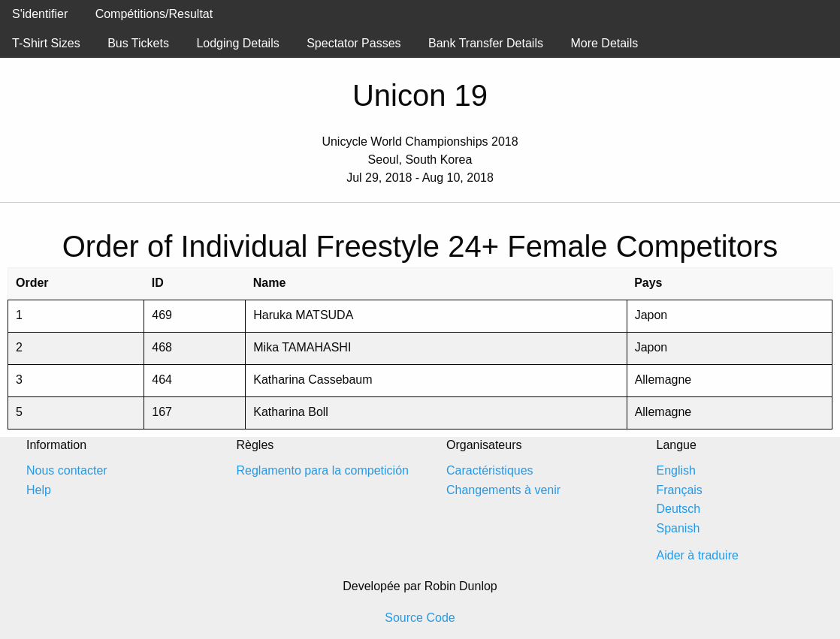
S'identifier (40, 14)
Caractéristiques (490, 470)
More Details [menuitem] (604, 43)
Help (39, 490)
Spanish (678, 528)
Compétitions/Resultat (154, 14)
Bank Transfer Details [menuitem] (486, 43)
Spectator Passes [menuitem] (354, 43)
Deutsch (679, 509)
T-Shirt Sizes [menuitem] (46, 43)
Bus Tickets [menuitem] (138, 43)
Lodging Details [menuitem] (237, 43)
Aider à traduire (698, 555)
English (676, 470)
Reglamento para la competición (323, 470)
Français (680, 490)
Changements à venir (503, 490)
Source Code (420, 618)
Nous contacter (67, 470)
